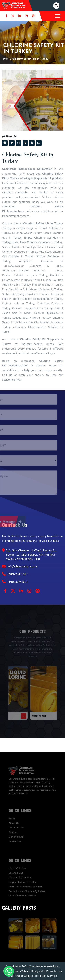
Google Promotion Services (41, 976)
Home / (8, 59)
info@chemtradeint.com (19, 566)
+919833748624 (15, 582)
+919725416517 (15, 574)
